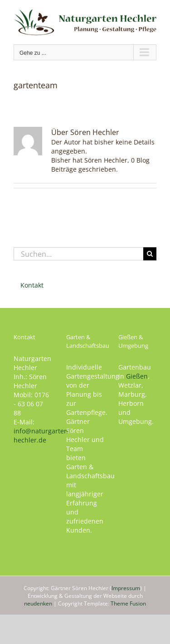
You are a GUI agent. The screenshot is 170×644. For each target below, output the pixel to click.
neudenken (38, 603)
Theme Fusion (128, 603)
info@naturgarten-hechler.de (42, 435)
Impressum (126, 588)
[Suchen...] (78, 254)
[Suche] (150, 254)
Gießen (137, 376)
